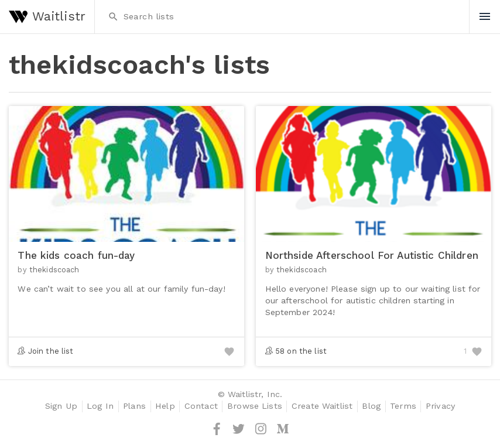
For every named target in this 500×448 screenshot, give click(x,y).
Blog (371, 406)
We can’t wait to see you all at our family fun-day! (121, 289)
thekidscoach (54, 270)
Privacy (440, 406)
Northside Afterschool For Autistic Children (372, 255)
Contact (201, 406)
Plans (134, 406)
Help (165, 406)
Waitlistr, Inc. (255, 394)
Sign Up (61, 406)
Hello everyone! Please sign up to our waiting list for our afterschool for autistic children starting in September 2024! (373, 300)
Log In (100, 406)
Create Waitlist (322, 406)
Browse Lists (255, 406)
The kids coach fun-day (76, 255)
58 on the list (301, 351)
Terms (403, 406)
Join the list (51, 351)
